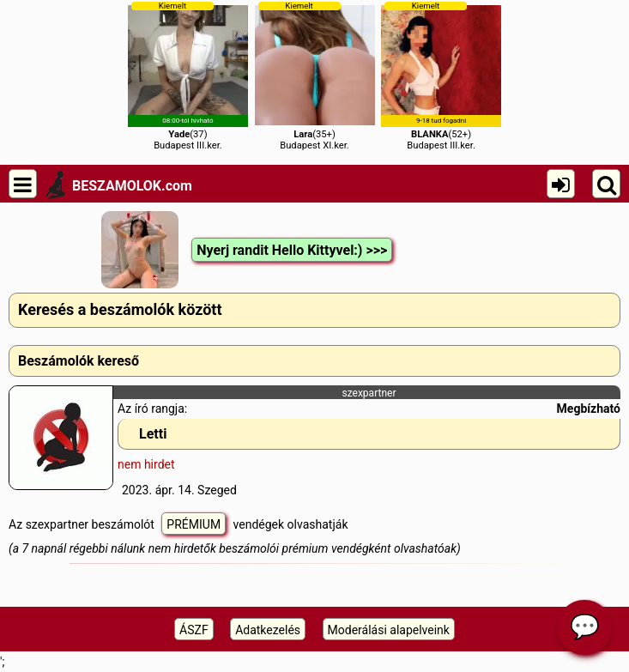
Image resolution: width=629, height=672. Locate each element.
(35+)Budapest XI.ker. (315, 76)
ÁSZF (194, 630)
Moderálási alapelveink (389, 630)
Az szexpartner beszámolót (83, 524)
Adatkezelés (268, 630)
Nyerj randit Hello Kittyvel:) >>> (292, 250)
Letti (153, 434)
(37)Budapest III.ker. (188, 76)
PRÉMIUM (194, 524)
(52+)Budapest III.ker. (441, 76)
